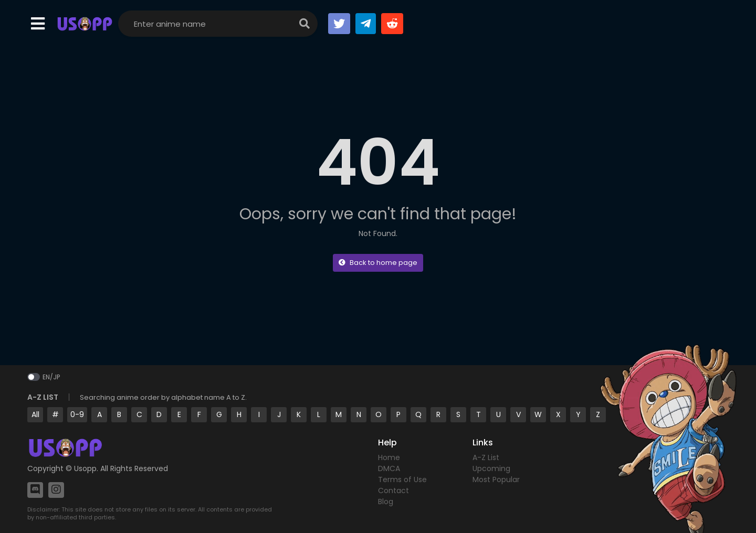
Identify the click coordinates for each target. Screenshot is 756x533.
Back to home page (378, 263)
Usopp (85, 468)
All (35, 414)
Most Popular (496, 479)
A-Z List (486, 457)
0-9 (77, 414)
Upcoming (491, 468)
